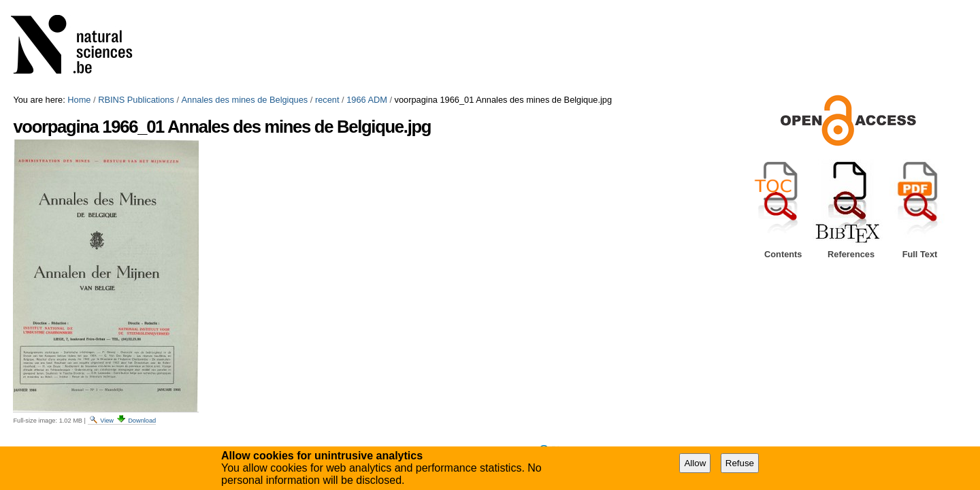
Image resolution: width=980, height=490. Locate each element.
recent (327, 100)
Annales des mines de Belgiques (245, 100)
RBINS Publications (136, 100)
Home (79, 100)
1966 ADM (367, 100)
